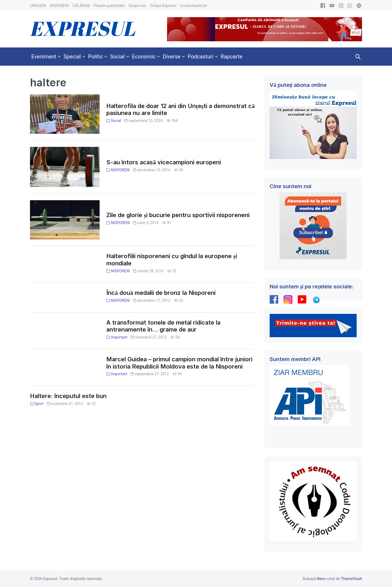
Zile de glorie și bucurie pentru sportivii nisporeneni (178, 215)
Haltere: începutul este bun (68, 396)
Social (116, 121)
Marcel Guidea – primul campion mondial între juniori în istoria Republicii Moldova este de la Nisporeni (179, 363)
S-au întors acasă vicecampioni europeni (164, 162)
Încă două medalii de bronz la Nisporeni (161, 293)
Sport (39, 404)
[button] (358, 57)
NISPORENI (120, 170)
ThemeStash (351, 579)
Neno (321, 579)
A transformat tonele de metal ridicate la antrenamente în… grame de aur (163, 326)
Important (119, 337)
